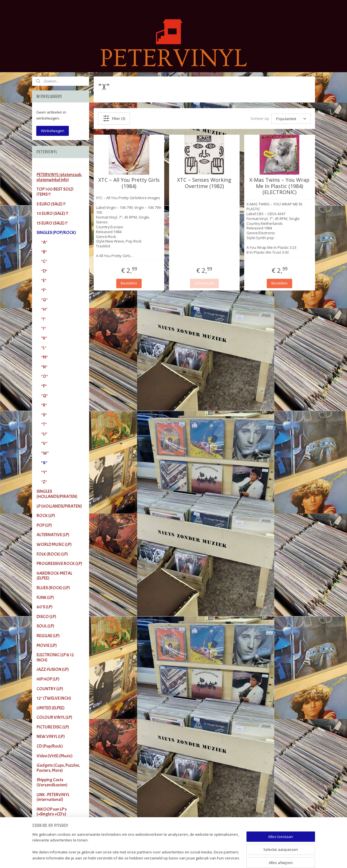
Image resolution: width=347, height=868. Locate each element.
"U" (44, 434)
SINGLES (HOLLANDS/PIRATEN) (57, 494)
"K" (44, 338)
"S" (44, 415)
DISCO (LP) (46, 617)
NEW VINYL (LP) (51, 736)
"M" (45, 357)
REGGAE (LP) (48, 636)
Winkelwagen (53, 131)
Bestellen (129, 283)
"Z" (44, 482)
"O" (45, 376)
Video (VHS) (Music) (55, 756)
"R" (44, 405)
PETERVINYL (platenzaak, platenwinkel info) (59, 177)
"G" (44, 300)
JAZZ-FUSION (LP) (53, 669)
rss (203, 858)
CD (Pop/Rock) (50, 746)
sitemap (191, 858)
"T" (44, 424)
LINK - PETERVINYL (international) (53, 797)
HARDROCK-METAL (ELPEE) (54, 576)
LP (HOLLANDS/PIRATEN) (59, 506)
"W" (45, 453)
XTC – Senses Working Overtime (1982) (204, 183)
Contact (44, 833)
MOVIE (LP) (47, 645)
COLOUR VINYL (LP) (54, 717)
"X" (44, 463)
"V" (44, 443)
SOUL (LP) (45, 626)
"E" (44, 280)
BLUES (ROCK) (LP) (53, 588)
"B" (44, 252)
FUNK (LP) (45, 597)
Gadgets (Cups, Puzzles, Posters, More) (58, 768)
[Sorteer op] (291, 119)
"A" (44, 242)
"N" (44, 367)
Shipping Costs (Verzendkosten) (52, 782)
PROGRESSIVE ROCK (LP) (59, 564)
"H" (44, 309)
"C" (44, 261)
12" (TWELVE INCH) (54, 698)
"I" (43, 319)
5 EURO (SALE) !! (51, 204)
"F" (44, 290)
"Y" (44, 472)
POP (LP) (44, 525)
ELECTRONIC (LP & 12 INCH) (55, 657)
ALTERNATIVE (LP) (53, 535)
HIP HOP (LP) (48, 679)
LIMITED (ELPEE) (51, 708)
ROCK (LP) (46, 516)
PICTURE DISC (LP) (53, 727)
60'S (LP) (45, 607)
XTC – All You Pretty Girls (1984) (129, 183)
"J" (44, 328)
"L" (44, 348)
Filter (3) (114, 118)
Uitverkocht (204, 283)
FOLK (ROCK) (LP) (52, 554)
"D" (44, 271)
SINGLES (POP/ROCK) (56, 233)
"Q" (45, 396)
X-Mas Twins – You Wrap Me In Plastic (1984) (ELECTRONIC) (279, 186)
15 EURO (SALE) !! (52, 223)
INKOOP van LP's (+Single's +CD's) (52, 812)
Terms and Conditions (56, 824)
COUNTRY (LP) (50, 689)
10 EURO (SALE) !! (52, 213)
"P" (44, 386)
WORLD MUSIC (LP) (54, 544)
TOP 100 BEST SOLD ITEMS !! (55, 192)
